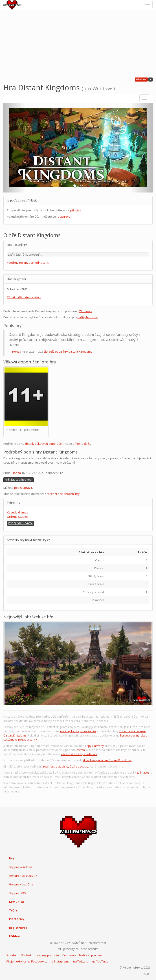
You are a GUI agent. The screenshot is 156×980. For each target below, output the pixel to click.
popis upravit (23, 488)
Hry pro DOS (17, 893)
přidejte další (81, 444)
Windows (86, 311)
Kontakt (26, 955)
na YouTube (100, 961)
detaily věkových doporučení (45, 444)
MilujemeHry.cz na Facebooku (26, 961)
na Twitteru (81, 961)
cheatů (81, 750)
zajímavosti (144, 773)
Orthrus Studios (18, 517)
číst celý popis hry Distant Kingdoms (68, 352)
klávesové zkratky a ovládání (79, 754)
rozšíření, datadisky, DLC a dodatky (66, 767)
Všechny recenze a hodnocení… (29, 263)
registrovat (64, 217)
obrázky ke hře (70, 731)
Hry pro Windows (21, 867)
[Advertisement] (78, 44)
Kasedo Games (18, 512)
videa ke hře (88, 731)
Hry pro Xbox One (21, 884)
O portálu (12, 955)
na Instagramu (60, 961)
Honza (17, 352)
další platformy (88, 317)
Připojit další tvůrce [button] (21, 523)
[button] (15, 148)
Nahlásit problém (91, 955)
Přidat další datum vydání (24, 297)
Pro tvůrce (69, 955)
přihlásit (76, 210)
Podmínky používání (47, 955)
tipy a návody (95, 746)
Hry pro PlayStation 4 (23, 876)
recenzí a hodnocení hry (63, 494)
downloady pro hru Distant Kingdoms (107, 760)
